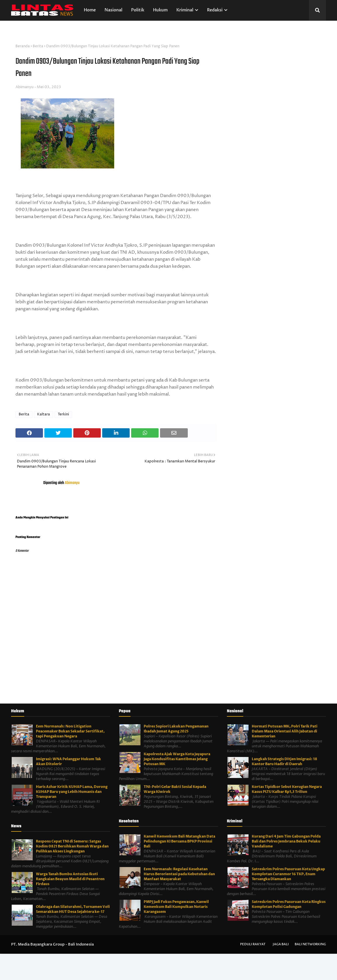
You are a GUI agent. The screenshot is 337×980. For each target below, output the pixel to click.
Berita (38, 46)
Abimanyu (25, 87)
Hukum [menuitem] (160, 10)
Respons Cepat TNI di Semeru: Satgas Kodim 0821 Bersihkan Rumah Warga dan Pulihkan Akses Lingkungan (72, 846)
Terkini (63, 414)
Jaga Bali (281, 944)
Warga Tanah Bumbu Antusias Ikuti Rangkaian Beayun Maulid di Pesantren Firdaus (70, 879)
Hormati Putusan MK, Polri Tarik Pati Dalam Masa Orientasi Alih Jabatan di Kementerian (285, 731)
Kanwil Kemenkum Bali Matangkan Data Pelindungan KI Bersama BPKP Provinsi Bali (179, 841)
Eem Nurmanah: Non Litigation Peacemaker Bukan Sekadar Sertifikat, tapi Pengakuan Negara (70, 731)
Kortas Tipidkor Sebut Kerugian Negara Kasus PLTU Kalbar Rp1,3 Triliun (287, 789)
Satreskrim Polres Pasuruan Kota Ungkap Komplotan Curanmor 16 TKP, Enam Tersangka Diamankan (288, 874)
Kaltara (44, 414)
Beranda (23, 46)
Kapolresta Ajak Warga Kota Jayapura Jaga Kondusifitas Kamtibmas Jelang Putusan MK (177, 759)
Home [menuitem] (90, 10)
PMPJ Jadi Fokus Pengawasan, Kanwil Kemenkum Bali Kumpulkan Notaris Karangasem (176, 907)
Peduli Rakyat (253, 944)
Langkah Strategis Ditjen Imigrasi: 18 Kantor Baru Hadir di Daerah (284, 761)
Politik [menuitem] (138, 10)
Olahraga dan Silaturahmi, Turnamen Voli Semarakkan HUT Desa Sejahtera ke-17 (73, 909)
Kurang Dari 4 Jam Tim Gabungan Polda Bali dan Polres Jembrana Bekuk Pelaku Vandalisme (286, 841)
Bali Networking (310, 944)
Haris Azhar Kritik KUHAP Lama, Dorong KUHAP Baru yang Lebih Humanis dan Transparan (72, 792)
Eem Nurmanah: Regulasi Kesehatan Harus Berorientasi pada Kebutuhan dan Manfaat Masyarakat (179, 874)
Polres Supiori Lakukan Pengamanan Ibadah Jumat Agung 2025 (176, 729)
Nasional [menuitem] (113, 10)
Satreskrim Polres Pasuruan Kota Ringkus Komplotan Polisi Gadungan (289, 904)
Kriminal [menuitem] (185, 10)
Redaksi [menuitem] (215, 10)
